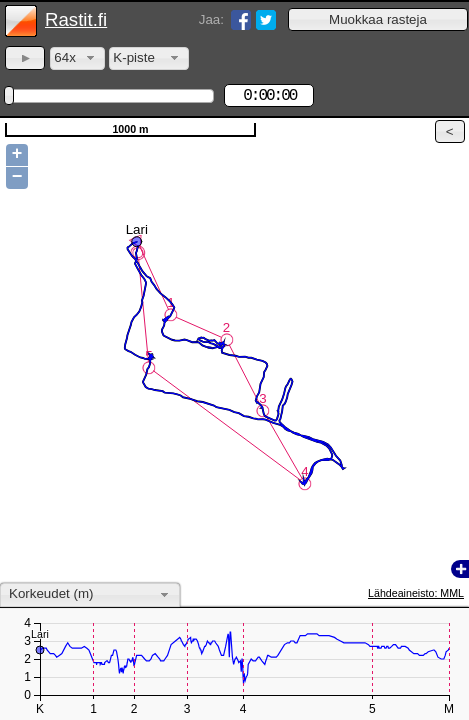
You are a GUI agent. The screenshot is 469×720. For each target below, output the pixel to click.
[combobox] (77, 58)
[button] (378, 19)
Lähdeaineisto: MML (416, 593)
